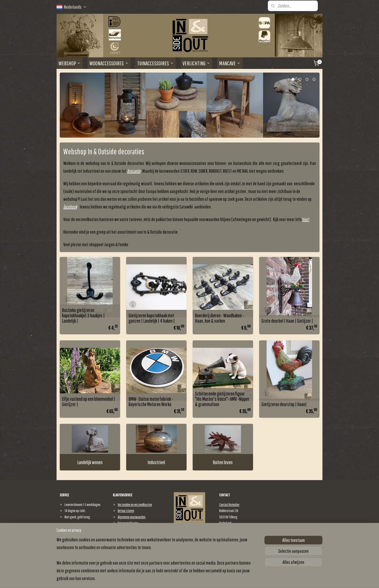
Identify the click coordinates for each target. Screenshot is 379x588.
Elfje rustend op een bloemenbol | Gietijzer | (89, 402)
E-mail (226, 542)
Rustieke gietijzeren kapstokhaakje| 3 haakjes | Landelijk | (83, 315)
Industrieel (156, 462)
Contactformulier (229, 505)
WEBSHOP (70, 63)
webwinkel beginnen (200, 579)
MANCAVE (230, 63)
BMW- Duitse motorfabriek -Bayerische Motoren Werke (151, 402)
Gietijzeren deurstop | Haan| (284, 404)
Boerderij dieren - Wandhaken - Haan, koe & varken (219, 318)
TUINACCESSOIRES (156, 63)
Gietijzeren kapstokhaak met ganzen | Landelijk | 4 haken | (152, 318)
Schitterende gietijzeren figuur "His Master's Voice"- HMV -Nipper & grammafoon (222, 399)
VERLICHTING (196, 63)
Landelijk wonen (90, 462)
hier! (306, 219)
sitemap (182, 579)
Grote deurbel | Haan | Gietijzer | (287, 321)
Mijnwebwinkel (226, 579)
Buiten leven (223, 462)
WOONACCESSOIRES (109, 63)
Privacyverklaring (128, 523)
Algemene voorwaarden (132, 517)
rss (188, 579)
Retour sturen (126, 511)
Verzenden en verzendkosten (135, 505)
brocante (134, 171)
